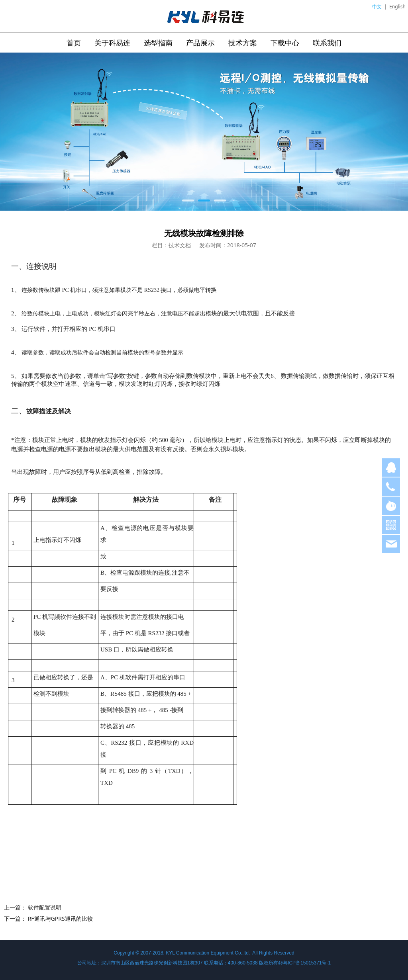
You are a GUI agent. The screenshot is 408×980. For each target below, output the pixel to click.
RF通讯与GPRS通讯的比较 (60, 918)
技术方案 (243, 43)
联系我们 (327, 43)
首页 (74, 43)
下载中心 (285, 43)
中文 (377, 7)
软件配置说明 (45, 907)
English (397, 7)
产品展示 (200, 43)
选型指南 (158, 43)
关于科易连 (112, 43)
